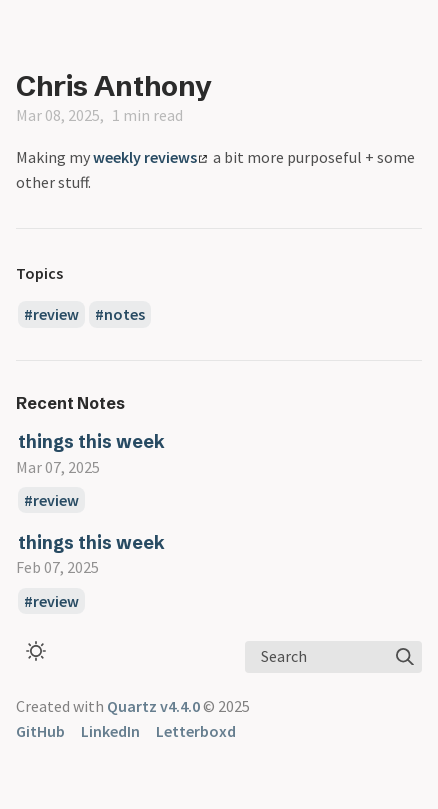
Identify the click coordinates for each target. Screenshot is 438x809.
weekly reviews (150, 157)
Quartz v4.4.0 (153, 706)
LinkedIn (110, 731)
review (56, 314)
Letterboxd (196, 731)
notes (124, 314)
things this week (91, 441)
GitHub (40, 731)
